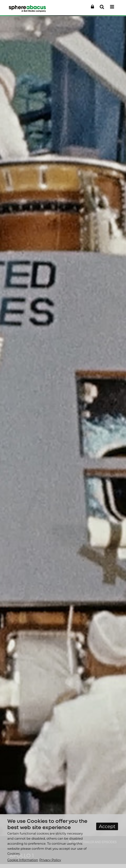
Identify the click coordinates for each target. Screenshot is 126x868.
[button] (92, 7)
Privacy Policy (50, 860)
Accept (107, 826)
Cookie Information (23, 860)
